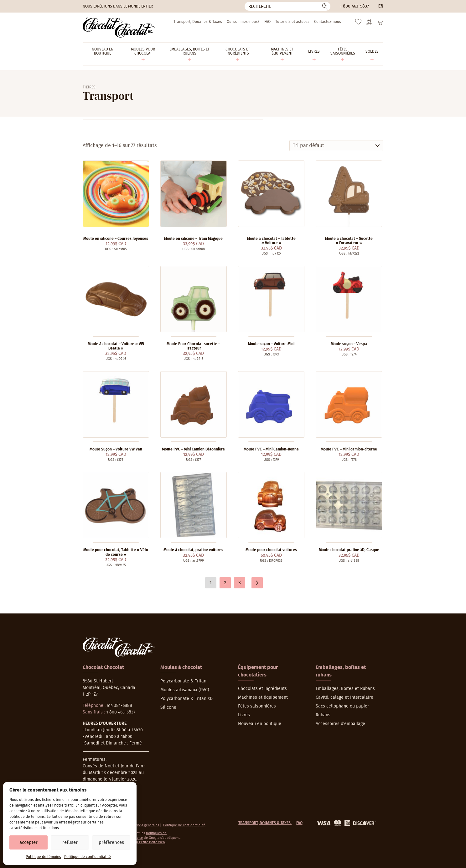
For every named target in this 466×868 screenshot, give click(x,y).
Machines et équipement (263, 697)
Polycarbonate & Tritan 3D (186, 699)
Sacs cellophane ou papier (342, 706)
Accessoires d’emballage (340, 724)
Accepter (28, 842)
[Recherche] (287, 6)
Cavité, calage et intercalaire (344, 697)
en (381, 6)
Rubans (323, 715)
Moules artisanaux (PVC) (185, 690)
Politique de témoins (43, 857)
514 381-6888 (119, 706)
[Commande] (336, 146)
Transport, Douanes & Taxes (198, 22)
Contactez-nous (328, 22)
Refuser (70, 842)
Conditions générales (143, 825)
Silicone (168, 708)
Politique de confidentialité (88, 857)
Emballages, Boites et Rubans (345, 689)
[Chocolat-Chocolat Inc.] (119, 27)
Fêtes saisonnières (257, 706)
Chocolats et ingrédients (262, 689)
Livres (244, 715)
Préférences (111, 842)
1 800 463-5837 (354, 6)
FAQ (267, 22)
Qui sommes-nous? (243, 22)
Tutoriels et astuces (292, 22)
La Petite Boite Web (150, 842)
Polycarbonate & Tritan (183, 681)
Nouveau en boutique (260, 724)
